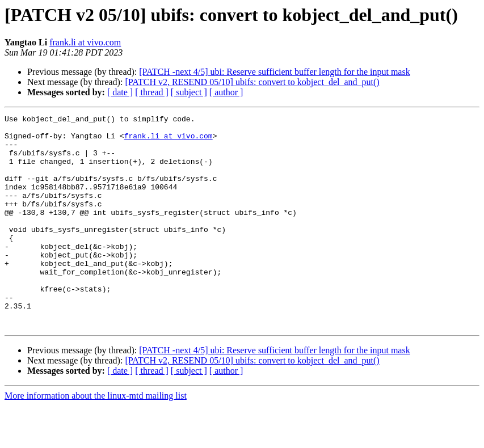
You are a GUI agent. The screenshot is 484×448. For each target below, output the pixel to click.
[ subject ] (189, 92)
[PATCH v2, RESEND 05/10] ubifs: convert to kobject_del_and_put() (252, 82)
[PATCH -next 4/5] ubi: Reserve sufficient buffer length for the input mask (274, 72)
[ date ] (120, 92)
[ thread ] (152, 92)
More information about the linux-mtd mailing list (96, 438)
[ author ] (226, 92)
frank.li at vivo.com (85, 42)
